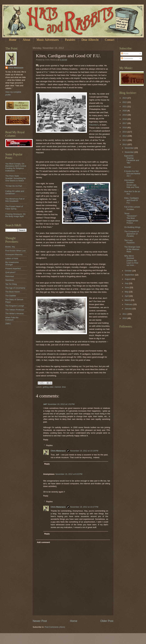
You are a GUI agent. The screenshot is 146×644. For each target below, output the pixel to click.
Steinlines (10, 280)
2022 (125, 102)
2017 (125, 123)
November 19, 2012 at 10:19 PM (84, 451)
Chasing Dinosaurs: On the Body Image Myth (15, 215)
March (128, 300)
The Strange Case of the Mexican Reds (132, 249)
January (128, 309)
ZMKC (8, 324)
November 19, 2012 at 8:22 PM (69, 474)
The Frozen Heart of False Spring (14, 208)
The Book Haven (13, 292)
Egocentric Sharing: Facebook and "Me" (132, 159)
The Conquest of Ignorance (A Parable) (131, 234)
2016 (125, 128)
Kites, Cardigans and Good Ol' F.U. (131, 200)
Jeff (45, 404)
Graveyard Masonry (14, 254)
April (127, 296)
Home (13, 40)
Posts (125, 54)
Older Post (107, 621)
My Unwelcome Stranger (12, 263)
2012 (125, 144)
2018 (125, 119)
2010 (125, 318)
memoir (58, 387)
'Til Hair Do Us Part (14, 186)
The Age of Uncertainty (15, 288)
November (129, 152)
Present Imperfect (13, 269)
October (128, 271)
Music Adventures (48, 40)
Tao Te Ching (11, 284)
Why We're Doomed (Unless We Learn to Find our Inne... (131, 261)
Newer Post (40, 621)
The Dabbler (11, 296)
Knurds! (128, 167)
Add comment (43, 542)
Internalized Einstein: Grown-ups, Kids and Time (132, 184)
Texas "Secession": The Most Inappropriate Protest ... (131, 218)
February (129, 304)
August (128, 279)
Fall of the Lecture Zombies (132, 208)
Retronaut (10, 276)
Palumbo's (94, 125)
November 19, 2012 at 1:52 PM (61, 404)
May (127, 292)
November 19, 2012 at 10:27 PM (84, 507)
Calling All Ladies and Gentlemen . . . (15, 192)
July (127, 283)
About (26, 40)
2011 (125, 314)
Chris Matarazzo (58, 451)
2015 (125, 132)
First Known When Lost (15, 251)
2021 (125, 106)
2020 (125, 111)
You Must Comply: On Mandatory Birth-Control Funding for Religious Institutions (16, 167)
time (64, 387)
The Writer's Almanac (15, 314)
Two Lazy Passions (129, 241)
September (130, 275)
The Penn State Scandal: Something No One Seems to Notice (16, 178)
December (129, 148)
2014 (125, 136)
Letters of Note (12, 258)
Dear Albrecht (90, 40)
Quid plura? (10, 272)
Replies (50, 445)
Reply (46, 440)
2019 (125, 115)
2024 (125, 98)
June (127, 287)
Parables (70, 40)
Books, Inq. (10, 247)
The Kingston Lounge (15, 306)
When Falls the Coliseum (12, 319)
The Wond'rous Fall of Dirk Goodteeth (15, 200)
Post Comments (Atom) (55, 627)
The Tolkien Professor (15, 310)
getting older (48, 387)
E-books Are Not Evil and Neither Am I (132, 174)
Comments (127, 59)
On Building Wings (132, 227)
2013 (125, 140)
